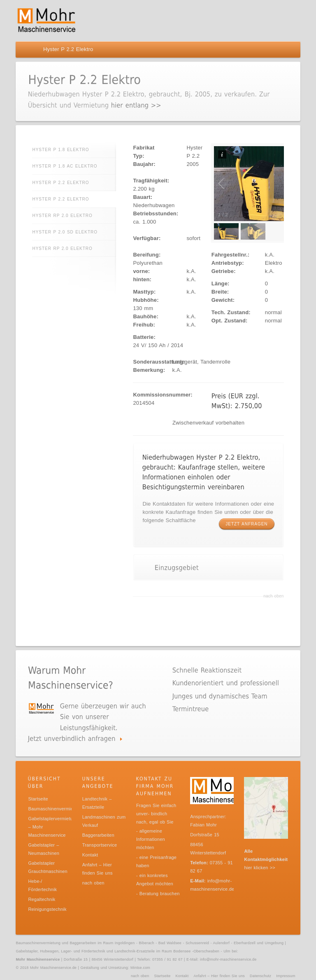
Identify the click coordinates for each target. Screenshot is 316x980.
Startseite (38, 799)
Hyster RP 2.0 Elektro (62, 216)
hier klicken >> (259, 868)
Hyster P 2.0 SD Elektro (65, 232)
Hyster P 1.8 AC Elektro (65, 166)
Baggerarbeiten (98, 835)
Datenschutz (260, 976)
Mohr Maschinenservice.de (53, 968)
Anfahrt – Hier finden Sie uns (219, 976)
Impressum (286, 976)
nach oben (273, 596)
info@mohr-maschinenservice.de (228, 959)
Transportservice (100, 845)
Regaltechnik (42, 899)
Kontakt (90, 855)
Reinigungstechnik (47, 909)
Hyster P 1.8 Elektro (60, 150)
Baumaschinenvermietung (55, 809)
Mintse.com (140, 968)
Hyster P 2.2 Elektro (60, 183)
